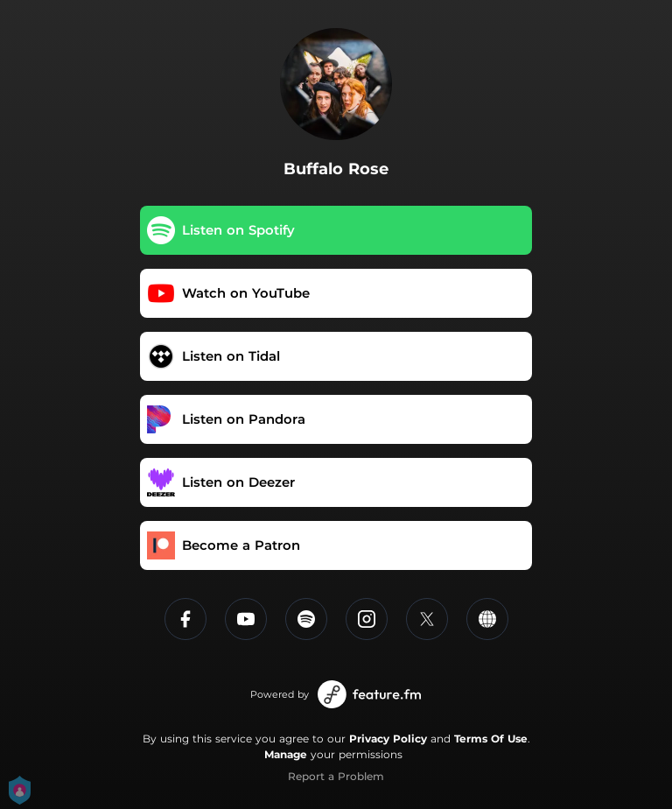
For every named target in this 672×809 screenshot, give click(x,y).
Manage (286, 754)
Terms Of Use (491, 739)
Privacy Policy (388, 739)
